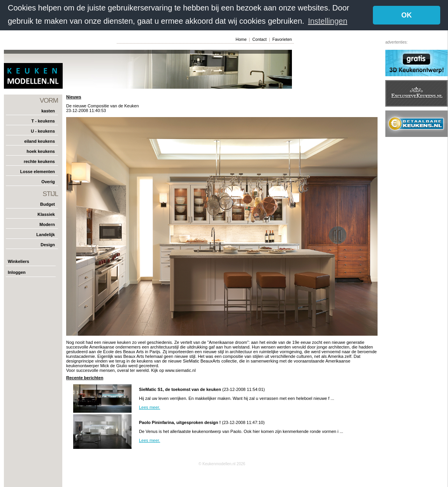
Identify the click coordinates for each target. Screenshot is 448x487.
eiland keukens (40, 141)
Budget (47, 204)
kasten (48, 111)
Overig (48, 182)
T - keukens (43, 121)
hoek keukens (41, 151)
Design (48, 245)
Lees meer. (149, 407)
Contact (259, 39)
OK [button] (407, 15)
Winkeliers (18, 261)
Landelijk (46, 235)
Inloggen (17, 272)
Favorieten (282, 39)
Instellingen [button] (328, 21)
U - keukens (43, 131)
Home (241, 39)
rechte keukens (39, 161)
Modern (47, 224)
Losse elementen (38, 172)
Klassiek (46, 214)
